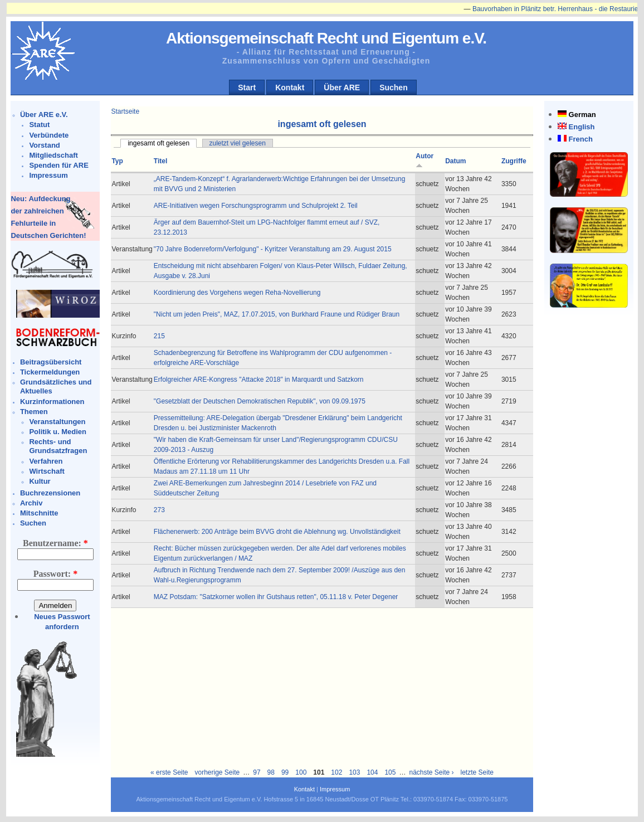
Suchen (394, 87)
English (582, 127)
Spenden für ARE (58, 165)
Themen (34, 412)
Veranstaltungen (57, 422)
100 (301, 772)
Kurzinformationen (52, 402)
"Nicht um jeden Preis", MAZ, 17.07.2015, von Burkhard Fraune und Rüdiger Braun (277, 314)
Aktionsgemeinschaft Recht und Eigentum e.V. (326, 38)
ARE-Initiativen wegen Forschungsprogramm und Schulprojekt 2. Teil (256, 206)
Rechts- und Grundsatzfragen (58, 446)
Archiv (31, 503)
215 (159, 336)
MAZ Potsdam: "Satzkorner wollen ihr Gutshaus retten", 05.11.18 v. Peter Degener (276, 597)
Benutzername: (55, 543)
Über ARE (342, 87)
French (581, 139)
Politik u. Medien (58, 432)
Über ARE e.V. (44, 115)
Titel (160, 161)
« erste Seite (169, 772)
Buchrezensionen (50, 493)
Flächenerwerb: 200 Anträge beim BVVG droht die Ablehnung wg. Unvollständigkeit (277, 532)
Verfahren (46, 461)
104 (372, 772)
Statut (39, 125)
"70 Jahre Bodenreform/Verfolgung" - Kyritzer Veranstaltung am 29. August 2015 (273, 249)
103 (354, 772)
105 (390, 772)
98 (271, 772)
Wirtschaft (47, 471)
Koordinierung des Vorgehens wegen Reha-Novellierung (237, 293)
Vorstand (44, 145)
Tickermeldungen (50, 372)
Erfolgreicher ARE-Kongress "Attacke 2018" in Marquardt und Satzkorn (259, 380)
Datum (455, 161)
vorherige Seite (217, 772)
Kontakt (290, 87)
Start (247, 87)
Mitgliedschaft (53, 155)
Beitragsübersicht (51, 362)
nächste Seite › (431, 772)
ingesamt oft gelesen (158, 143)
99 (285, 772)
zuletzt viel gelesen (238, 143)
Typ (117, 161)
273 (159, 510)
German (582, 115)
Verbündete (49, 135)
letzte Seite (477, 772)
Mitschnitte (39, 513)
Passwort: (56, 574)
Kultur (40, 481)
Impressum (48, 175)
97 (257, 772)
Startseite (125, 111)
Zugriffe (514, 161)
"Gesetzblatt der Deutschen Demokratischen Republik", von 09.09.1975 (260, 401)
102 (336, 772)
